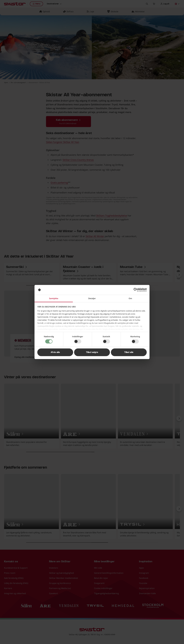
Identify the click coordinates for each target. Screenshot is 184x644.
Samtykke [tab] (54, 298)
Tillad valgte (92, 352)
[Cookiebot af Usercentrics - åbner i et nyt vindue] (136, 290)
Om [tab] (130, 298)
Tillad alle (129, 352)
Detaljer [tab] (92, 298)
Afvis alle (55, 352)
